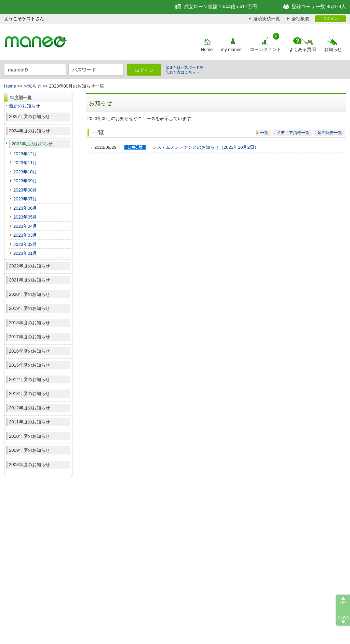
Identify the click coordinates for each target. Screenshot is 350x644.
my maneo (231, 49)
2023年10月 (25, 172)
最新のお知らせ (24, 106)
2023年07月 (25, 199)
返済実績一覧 (267, 19)
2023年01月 (25, 253)
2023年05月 (25, 217)
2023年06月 (25, 208)
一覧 (264, 133)
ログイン (331, 18)
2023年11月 (25, 163)
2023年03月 (25, 235)
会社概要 (300, 19)
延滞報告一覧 (330, 133)
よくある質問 (302, 49)
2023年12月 (25, 154)
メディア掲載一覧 (293, 133)
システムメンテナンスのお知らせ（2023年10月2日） (206, 147)
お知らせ (333, 49)
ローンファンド (265, 49)
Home (207, 49)
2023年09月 (25, 181)
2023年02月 (25, 244)
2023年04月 (25, 226)
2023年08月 (25, 190)
